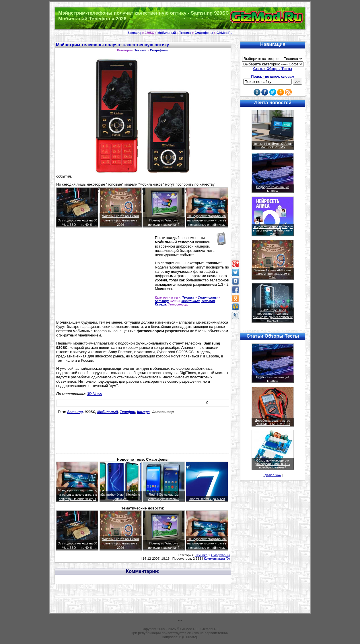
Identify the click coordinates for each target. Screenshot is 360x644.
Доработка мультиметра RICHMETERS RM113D (273, 422)
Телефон (208, 301)
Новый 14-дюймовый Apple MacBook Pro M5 (273, 145)
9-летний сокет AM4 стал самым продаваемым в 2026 (120, 220)
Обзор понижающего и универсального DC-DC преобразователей (273, 464)
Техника (185, 33)
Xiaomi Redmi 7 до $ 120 (207, 499)
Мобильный (167, 33)
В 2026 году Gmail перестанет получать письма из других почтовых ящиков (273, 315)
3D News (95, 394)
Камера (160, 304)
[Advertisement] (104, 276)
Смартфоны (204, 33)
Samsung (135, 33)
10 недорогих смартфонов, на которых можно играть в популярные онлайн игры (207, 220)
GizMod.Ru (225, 33)
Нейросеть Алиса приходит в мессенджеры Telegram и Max (273, 230)
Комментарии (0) (217, 559)
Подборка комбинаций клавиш (273, 189)
